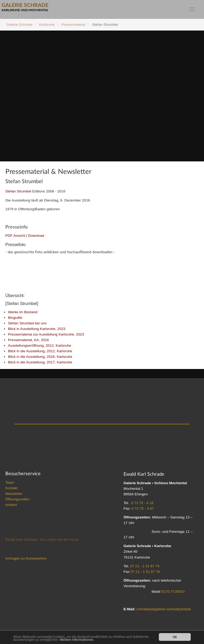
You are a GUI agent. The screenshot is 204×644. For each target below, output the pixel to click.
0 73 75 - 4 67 (143, 510)
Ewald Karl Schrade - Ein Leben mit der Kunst (42, 541)
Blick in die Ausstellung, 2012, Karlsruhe (40, 352)
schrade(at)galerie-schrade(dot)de (164, 610)
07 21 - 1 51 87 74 (145, 567)
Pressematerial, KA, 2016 (28, 341)
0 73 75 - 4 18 (142, 504)
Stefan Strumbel (18, 191)
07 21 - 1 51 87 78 (145, 573)
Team (10, 484)
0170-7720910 (173, 593)
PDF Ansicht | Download (25, 236)
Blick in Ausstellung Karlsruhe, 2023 (37, 330)
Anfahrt (11, 506)
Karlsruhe (47, 25)
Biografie (15, 319)
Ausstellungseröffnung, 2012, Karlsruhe (40, 347)
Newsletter (14, 495)
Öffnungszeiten (17, 501)
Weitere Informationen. (77, 640)
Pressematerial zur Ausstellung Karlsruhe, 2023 (46, 336)
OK (175, 637)
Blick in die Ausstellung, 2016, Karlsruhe (40, 358)
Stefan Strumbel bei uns (27, 325)
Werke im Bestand (23, 313)
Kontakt (11, 489)
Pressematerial (73, 25)
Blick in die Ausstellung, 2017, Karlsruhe (40, 364)
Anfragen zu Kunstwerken (26, 560)
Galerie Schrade (19, 25)
